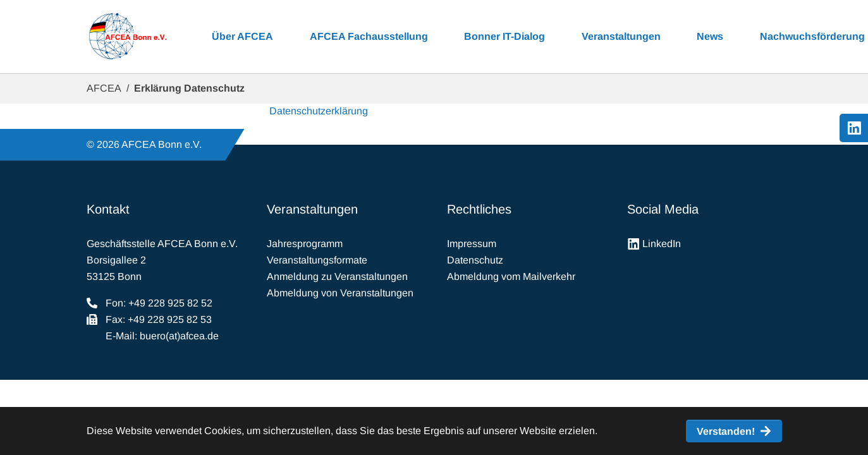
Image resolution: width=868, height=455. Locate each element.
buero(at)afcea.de (179, 336)
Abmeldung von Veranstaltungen (340, 293)
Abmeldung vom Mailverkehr (511, 276)
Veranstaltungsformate (317, 260)
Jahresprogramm (305, 244)
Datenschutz (475, 260)
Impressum (472, 244)
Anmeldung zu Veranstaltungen (337, 276)
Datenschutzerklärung (319, 111)
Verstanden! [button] (726, 431)
